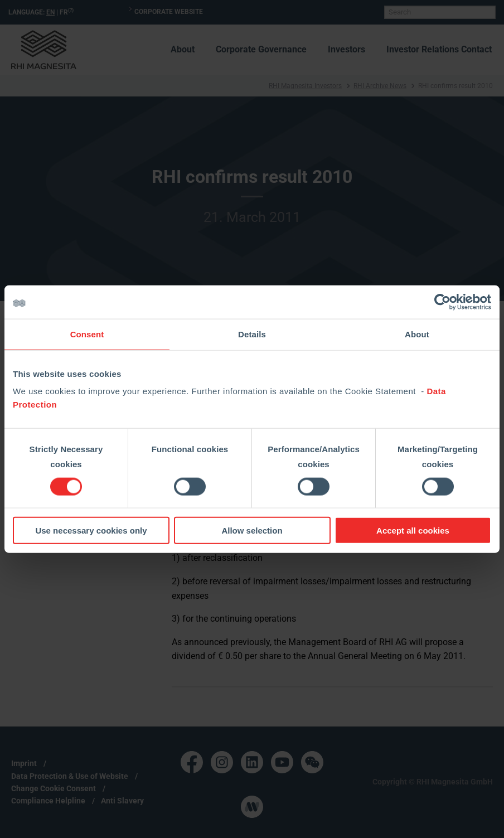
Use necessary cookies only (91, 531)
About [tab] (417, 334)
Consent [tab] (87, 334)
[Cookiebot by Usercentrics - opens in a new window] (442, 302)
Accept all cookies (413, 531)
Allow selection (252, 531)
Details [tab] (252, 334)
